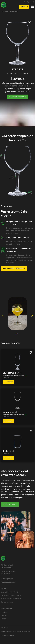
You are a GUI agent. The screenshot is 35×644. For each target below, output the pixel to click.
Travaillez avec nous (8, 582)
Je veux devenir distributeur (11, 599)
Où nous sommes (7, 602)
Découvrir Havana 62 (18, 97)
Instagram (4, 612)
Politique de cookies (7, 635)
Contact (24, 7)
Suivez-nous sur (7, 609)
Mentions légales (6, 631)
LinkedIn (3, 619)
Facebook (4, 615)
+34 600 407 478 (6, 567)
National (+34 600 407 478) (10, 592)
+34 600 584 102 (6, 574)
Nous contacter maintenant (14, 268)
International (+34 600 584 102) (11, 595)
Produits (9, 11)
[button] (16, 334)
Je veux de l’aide (10, 504)
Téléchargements (7, 579)
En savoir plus (8, 382)
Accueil (3, 11)
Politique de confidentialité (22, 631)
